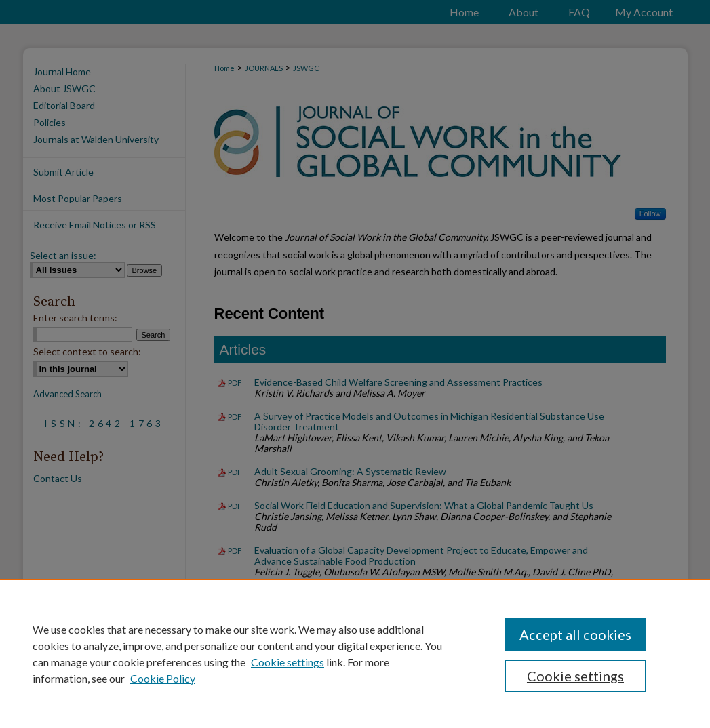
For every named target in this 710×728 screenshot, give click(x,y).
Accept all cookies (575, 634)
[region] (355, 653)
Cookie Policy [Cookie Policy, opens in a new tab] (163, 678)
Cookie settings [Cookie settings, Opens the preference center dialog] (575, 676)
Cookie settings (288, 662)
